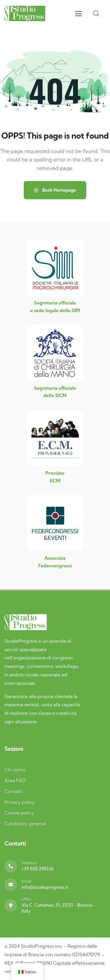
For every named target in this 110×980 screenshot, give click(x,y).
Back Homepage (55, 190)
